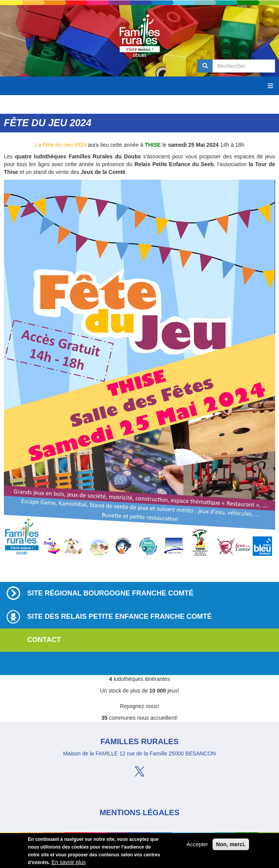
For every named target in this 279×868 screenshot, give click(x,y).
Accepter (197, 845)
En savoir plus (69, 863)
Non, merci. (231, 845)
